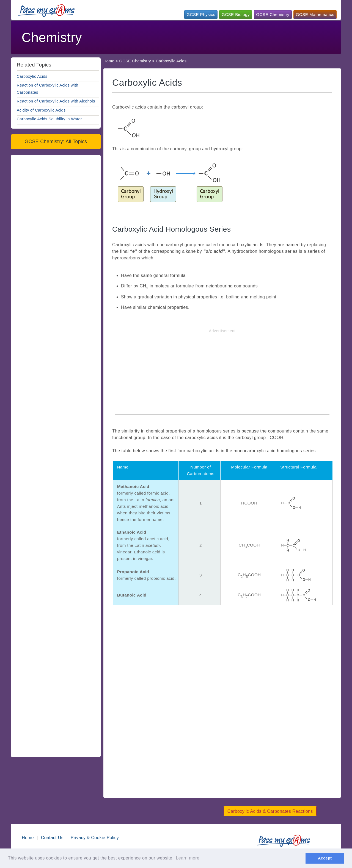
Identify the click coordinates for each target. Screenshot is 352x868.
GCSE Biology (236, 14)
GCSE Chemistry (273, 14)
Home (109, 61)
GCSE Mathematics (315, 14)
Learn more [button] (188, 858)
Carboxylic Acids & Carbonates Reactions (270, 811)
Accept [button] (325, 858)
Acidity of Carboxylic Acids (41, 110)
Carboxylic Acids (32, 76)
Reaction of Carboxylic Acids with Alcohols (56, 101)
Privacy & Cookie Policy (95, 838)
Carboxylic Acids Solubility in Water (49, 119)
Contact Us (52, 838)
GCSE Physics (201, 14)
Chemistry (52, 38)
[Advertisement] (239, 37)
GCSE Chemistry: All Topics (56, 142)
